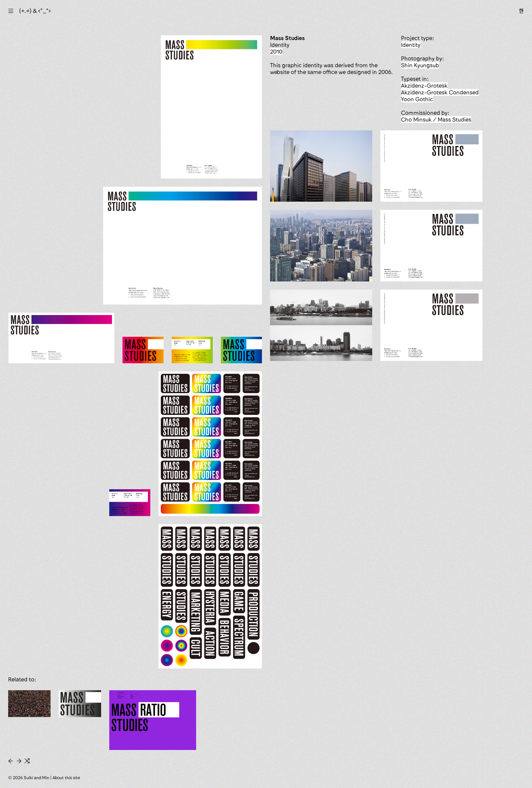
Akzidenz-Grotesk (424, 86)
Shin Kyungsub (420, 65)
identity (411, 45)
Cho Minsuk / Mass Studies (436, 120)
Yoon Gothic (417, 99)
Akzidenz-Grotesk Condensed (440, 92)
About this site (66, 778)
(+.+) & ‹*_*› (35, 11)
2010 (276, 52)
